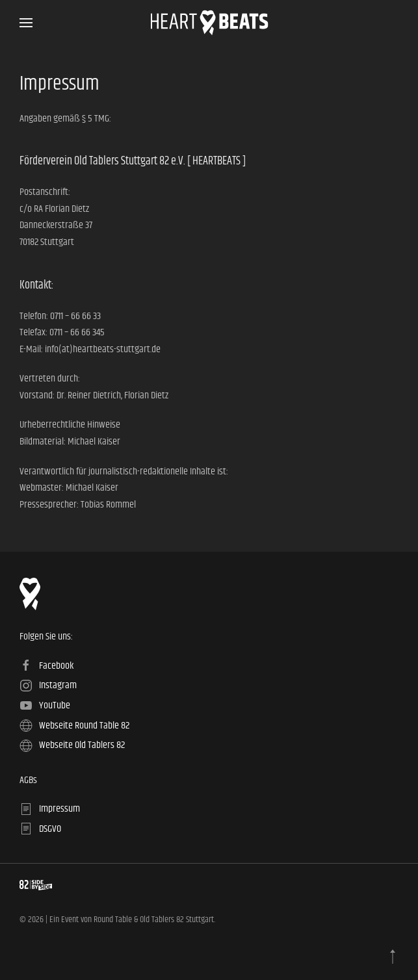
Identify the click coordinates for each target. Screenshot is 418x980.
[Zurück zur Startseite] (209, 23)
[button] (26, 23)
